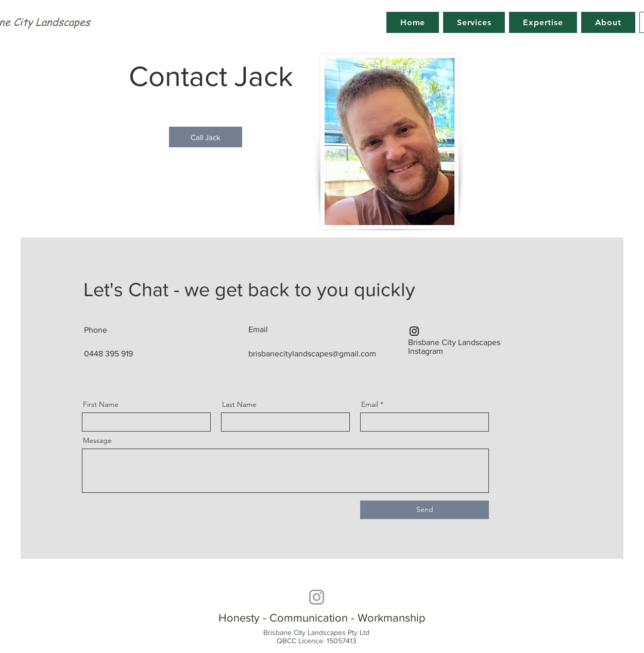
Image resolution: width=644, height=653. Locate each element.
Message (97, 440)
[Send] (425, 510)
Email (370, 404)
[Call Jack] (206, 137)
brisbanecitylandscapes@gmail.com (312, 354)
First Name (101, 404)
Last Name (239, 404)
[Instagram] (414, 331)
